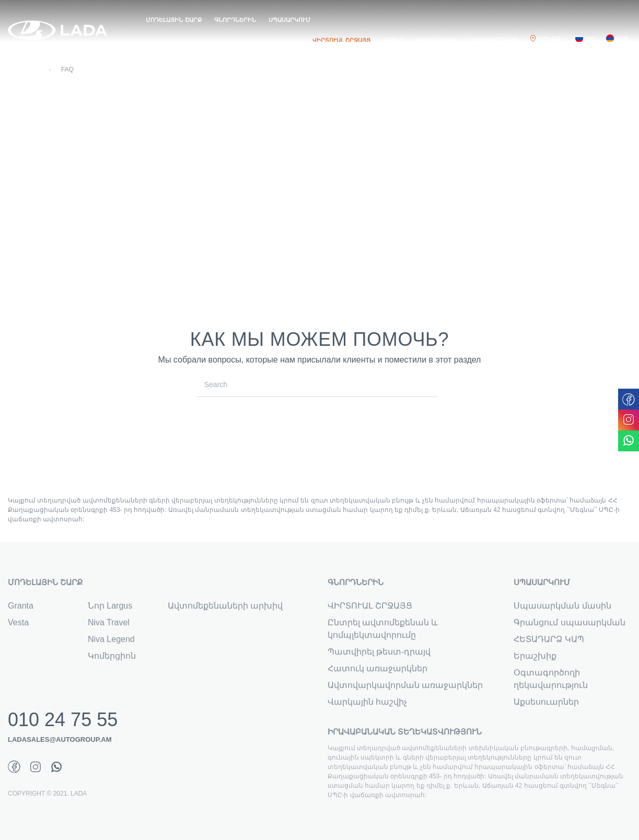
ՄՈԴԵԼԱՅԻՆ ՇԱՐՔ (173, 20)
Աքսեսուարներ (546, 702)
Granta (21, 606)
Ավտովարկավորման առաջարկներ (405, 685)
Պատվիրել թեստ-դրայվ (379, 652)
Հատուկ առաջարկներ (377, 668)
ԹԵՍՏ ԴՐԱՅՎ (437, 40)
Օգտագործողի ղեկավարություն (551, 679)
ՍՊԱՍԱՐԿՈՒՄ (289, 20)
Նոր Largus (110, 606)
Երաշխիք (535, 656)
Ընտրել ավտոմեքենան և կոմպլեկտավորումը (383, 629)
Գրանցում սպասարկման (569, 622)
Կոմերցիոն (112, 656)
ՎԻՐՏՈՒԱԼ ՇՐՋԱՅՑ (341, 40)
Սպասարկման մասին (562, 606)
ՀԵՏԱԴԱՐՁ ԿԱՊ (494, 40)
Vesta (18, 622)
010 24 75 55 (63, 720)
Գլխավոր (24, 69)
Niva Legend (111, 639)
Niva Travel (109, 622)
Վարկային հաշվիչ (367, 702)
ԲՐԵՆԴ (394, 40)
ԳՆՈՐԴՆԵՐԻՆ (235, 20)
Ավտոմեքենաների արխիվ (225, 606)
